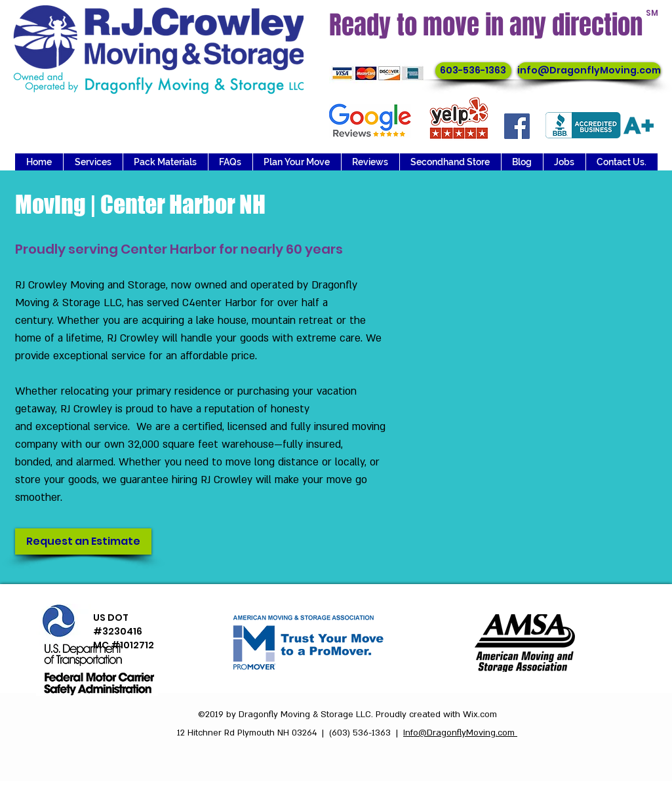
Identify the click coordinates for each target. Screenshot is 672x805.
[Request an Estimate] (83, 541)
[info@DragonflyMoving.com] (589, 71)
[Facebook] (517, 126)
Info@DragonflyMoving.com (460, 733)
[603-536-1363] (473, 71)
